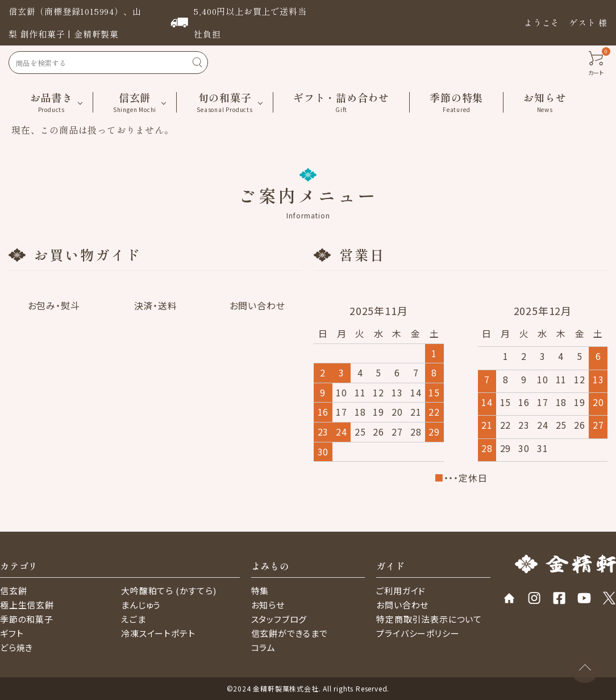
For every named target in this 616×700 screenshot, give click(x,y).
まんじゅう (141, 605)
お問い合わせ (402, 605)
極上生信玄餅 (27, 605)
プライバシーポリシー (418, 633)
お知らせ (268, 605)
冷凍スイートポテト (158, 633)
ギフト (12, 633)
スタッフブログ (279, 619)
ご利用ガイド (401, 591)
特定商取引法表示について (429, 619)
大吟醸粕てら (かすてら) (168, 591)
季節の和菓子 (27, 619)
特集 (260, 591)
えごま (133, 619)
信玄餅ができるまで (290, 633)
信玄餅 (13, 591)
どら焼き (16, 647)
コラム (263, 647)
